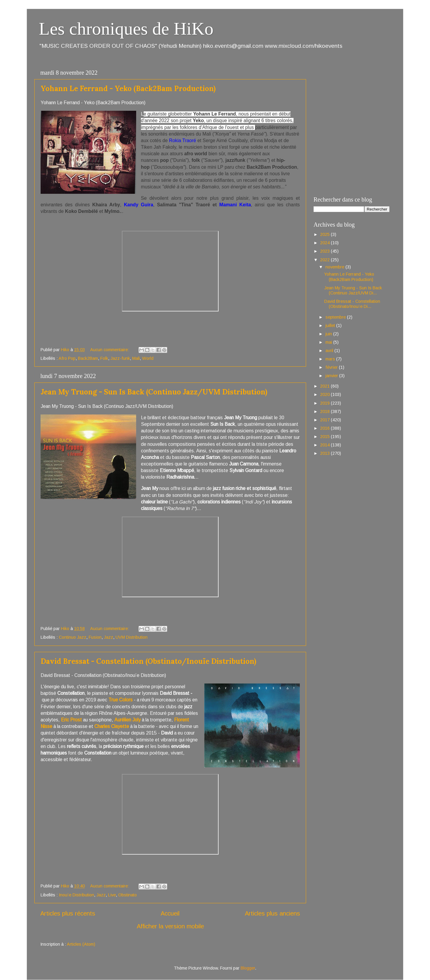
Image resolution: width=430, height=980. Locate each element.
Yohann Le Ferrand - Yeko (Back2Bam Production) (128, 89)
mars (331, 359)
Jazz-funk (120, 358)
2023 (325, 251)
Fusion (95, 637)
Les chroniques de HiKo (126, 29)
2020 (325, 394)
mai (329, 342)
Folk (104, 358)
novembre (335, 267)
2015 (325, 437)
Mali (136, 358)
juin (329, 334)
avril (330, 351)
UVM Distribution (132, 637)
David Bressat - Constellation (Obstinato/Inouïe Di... (352, 304)
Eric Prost (71, 720)
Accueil (170, 913)
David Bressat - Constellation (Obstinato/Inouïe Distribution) (148, 661)
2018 (325, 411)
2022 (325, 260)
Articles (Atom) (81, 944)
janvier (332, 376)
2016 (325, 428)
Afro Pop (67, 358)
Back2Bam (88, 358)
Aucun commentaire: (110, 350)
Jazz (109, 637)
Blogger (248, 968)
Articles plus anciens (272, 913)
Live (112, 895)
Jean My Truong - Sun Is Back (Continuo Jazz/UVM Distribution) (154, 392)
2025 (325, 234)
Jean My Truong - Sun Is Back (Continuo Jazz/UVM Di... (353, 290)
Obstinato (128, 895)
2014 (325, 445)
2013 (325, 453)
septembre (336, 317)
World (148, 358)
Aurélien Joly (128, 720)
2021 (325, 386)
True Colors (120, 700)
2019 (325, 403)
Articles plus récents (68, 913)
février (332, 367)
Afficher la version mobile (170, 926)
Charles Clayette (112, 726)
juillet (331, 325)
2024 (325, 243)
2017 (325, 420)
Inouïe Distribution (76, 895)
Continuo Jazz (73, 637)
